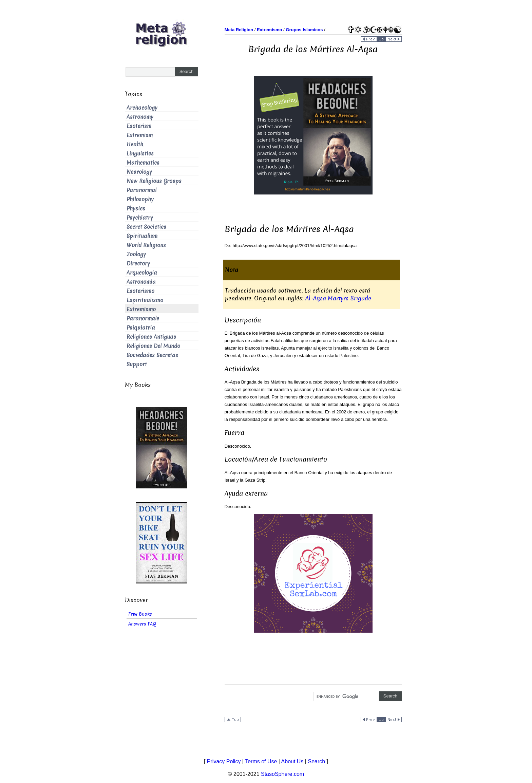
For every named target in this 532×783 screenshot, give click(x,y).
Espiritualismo (145, 300)
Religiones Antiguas (151, 337)
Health (135, 144)
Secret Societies (146, 227)
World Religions (146, 245)
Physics (136, 209)
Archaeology (142, 108)
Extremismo (141, 309)
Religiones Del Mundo (153, 346)
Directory (138, 264)
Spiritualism (142, 236)
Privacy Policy (224, 761)
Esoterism (139, 126)
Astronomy (140, 117)
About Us (292, 761)
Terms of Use (261, 761)
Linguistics (140, 154)
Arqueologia (142, 273)
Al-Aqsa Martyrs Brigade (338, 299)
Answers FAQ (142, 624)
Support (137, 364)
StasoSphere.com (282, 774)
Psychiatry (140, 218)
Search (316, 761)
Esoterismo (140, 291)
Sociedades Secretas (152, 355)
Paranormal (141, 190)
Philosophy (140, 199)
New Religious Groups (154, 181)
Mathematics (143, 163)
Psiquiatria (141, 328)
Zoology (136, 254)
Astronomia (141, 282)
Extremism (140, 135)
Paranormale (143, 319)
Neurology (139, 172)
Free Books (140, 614)
